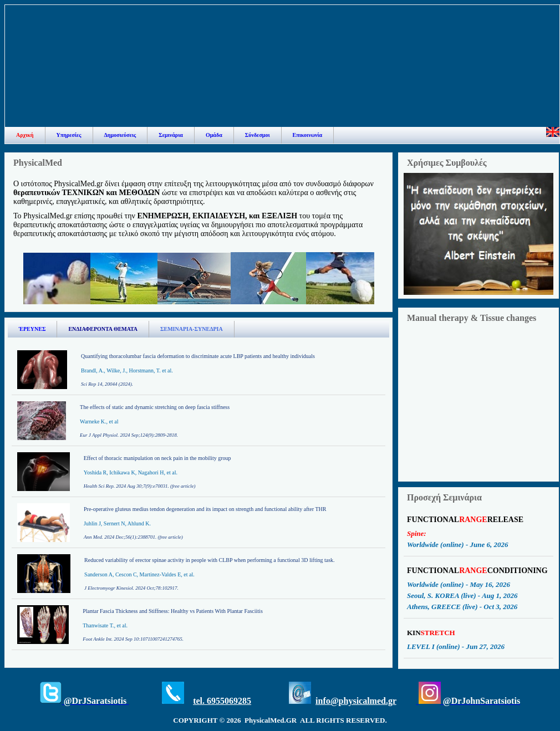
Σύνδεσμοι (258, 135)
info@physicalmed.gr (356, 701)
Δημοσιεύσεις (120, 135)
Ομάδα (214, 135)
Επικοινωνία (308, 135)
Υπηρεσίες (69, 135)
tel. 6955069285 (222, 701)
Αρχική (25, 135)
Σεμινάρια (171, 135)
